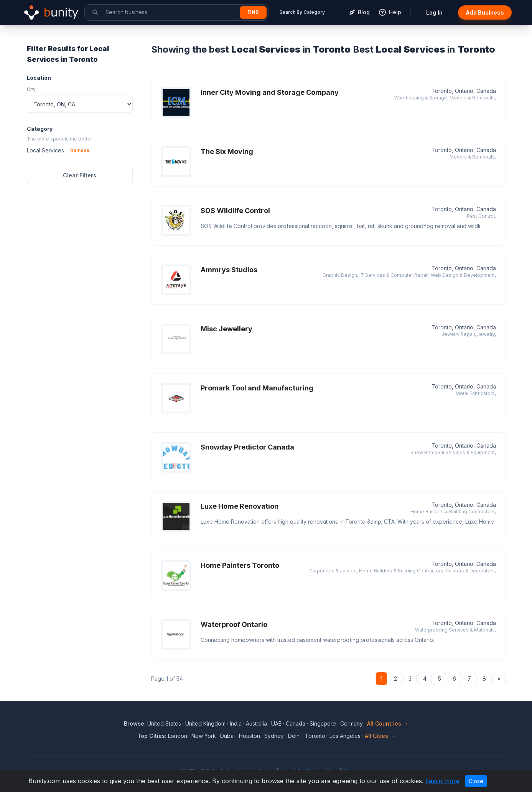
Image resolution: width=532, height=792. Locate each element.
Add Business (485, 12)
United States (164, 723)
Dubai (227, 736)
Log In (434, 12)
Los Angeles (345, 736)
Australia (256, 723)
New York (204, 736)
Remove (80, 150)
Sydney (274, 736)
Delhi (294, 736)
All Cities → (380, 736)
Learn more (442, 781)
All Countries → (388, 723)
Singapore (323, 723)
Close (476, 781)
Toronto (315, 736)
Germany (352, 723)
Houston (250, 736)
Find (253, 12)
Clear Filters (80, 175)
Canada (296, 723)
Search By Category (302, 12)
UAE (276, 723)
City (31, 89)
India (236, 723)
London (178, 736)
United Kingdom (205, 723)
